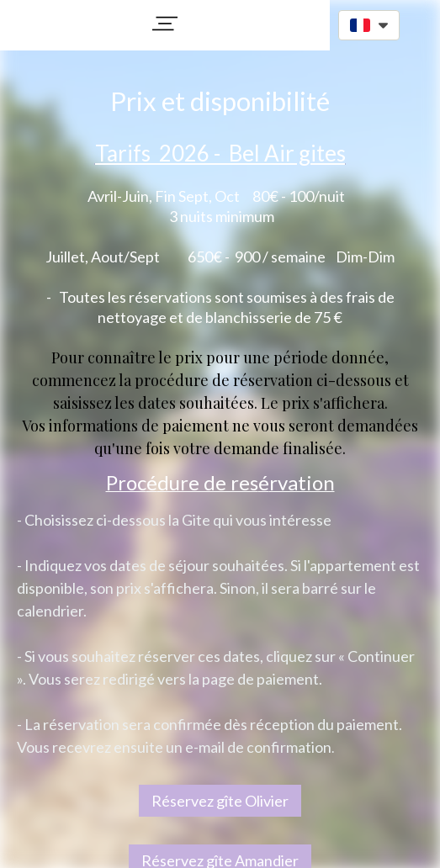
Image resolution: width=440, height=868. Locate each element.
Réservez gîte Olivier (220, 801)
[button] (165, 24)
